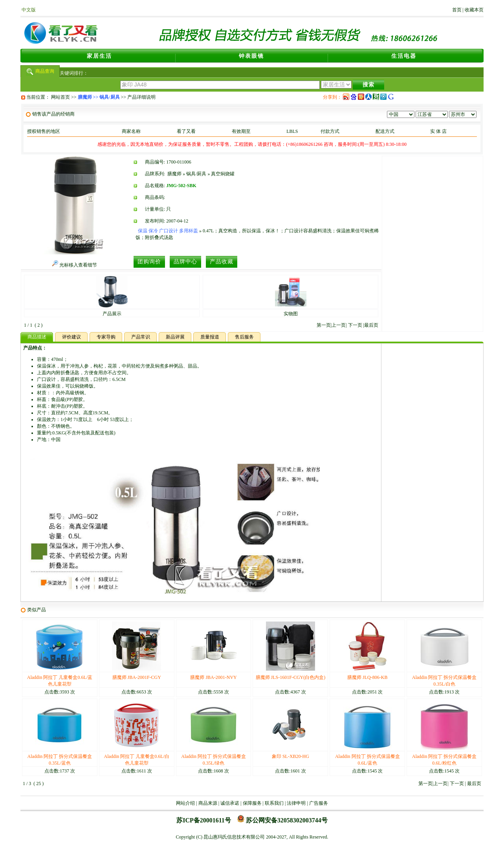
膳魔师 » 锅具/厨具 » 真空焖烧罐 (201, 174)
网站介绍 (185, 803)
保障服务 (252, 803)
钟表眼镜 (251, 56)
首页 (457, 10)
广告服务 (319, 803)
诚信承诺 (230, 803)
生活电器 (404, 56)
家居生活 (99, 56)
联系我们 (274, 803)
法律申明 (296, 803)
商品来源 (208, 803)
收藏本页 (474, 10)
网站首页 (60, 97)
